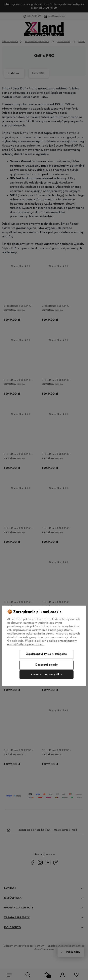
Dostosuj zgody (47, 665)
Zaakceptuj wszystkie (47, 674)
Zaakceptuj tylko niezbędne (47, 654)
